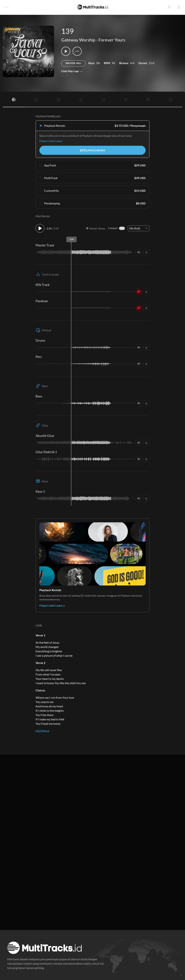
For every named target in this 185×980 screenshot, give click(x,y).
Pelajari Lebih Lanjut (51, 141)
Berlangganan (92, 150)
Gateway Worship (78, 40)
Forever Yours (112, 40)
